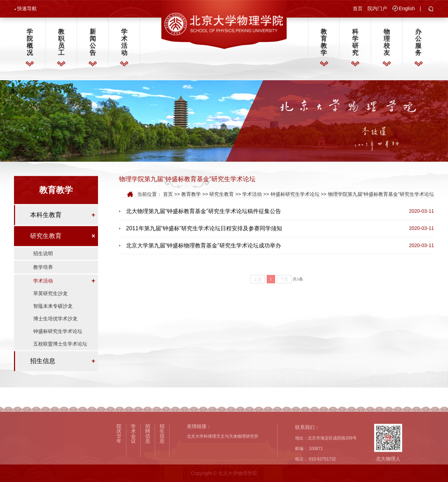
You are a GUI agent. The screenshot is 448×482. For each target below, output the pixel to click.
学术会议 (133, 458)
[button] (431, 10)
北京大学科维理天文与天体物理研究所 (223, 461)
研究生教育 (46, 243)
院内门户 (377, 9)
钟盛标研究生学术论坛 (58, 338)
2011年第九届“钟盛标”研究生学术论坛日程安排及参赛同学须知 (204, 230)
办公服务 (418, 44)
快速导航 (27, 9)
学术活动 (124, 44)
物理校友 (387, 44)
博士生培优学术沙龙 (55, 325)
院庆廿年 (119, 458)
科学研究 (355, 44)
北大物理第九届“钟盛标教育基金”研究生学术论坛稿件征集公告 (204, 213)
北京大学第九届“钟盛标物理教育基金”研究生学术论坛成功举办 (204, 247)
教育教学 (324, 44)
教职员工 (61, 44)
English (407, 9)
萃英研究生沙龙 (50, 300)
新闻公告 (93, 44)
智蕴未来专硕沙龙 (53, 313)
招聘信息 (148, 458)
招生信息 (43, 368)
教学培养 (43, 274)
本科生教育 (46, 222)
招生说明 (43, 260)
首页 (358, 9)
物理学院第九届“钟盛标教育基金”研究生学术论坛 (381, 195)
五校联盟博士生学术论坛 (60, 351)
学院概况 (30, 44)
